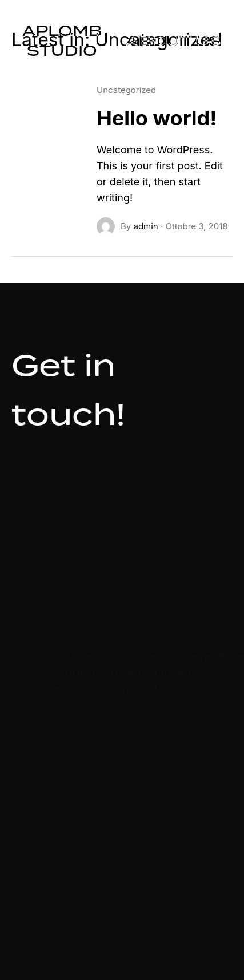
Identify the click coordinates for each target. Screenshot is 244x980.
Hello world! (157, 118)
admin (145, 226)
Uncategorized (126, 90)
